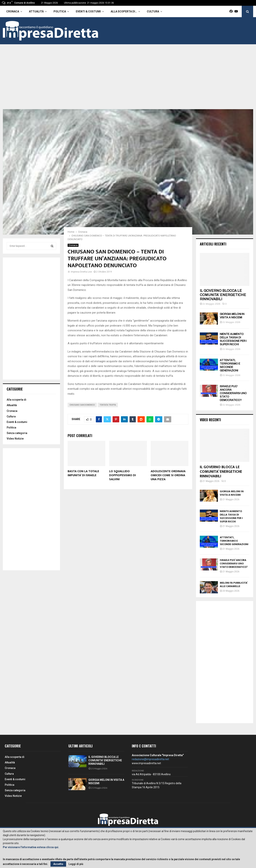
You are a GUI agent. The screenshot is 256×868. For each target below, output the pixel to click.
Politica (60, 11)
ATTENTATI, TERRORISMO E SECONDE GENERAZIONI (234, 541)
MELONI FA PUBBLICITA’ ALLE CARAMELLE (234, 584)
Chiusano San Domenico (82, 405)
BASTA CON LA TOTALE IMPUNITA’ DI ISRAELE (83, 473)
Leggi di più (76, 864)
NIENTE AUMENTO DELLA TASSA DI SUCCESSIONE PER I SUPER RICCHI (231, 516)
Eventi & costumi (88, 11)
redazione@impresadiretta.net (150, 759)
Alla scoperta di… (124, 11)
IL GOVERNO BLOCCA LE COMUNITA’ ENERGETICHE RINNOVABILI (223, 295)
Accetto (58, 864)
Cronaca (13, 11)
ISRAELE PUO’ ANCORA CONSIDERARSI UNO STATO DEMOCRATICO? (233, 393)
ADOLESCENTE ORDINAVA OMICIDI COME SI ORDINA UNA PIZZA (168, 475)
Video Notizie (15, 439)
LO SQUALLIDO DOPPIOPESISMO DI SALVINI (122, 475)
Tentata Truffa (108, 405)
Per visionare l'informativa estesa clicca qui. (31, 847)
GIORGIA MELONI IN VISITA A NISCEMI (232, 493)
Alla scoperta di (16, 400)
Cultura (153, 11)
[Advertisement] (128, 81)
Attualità (36, 11)
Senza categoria (17, 433)
